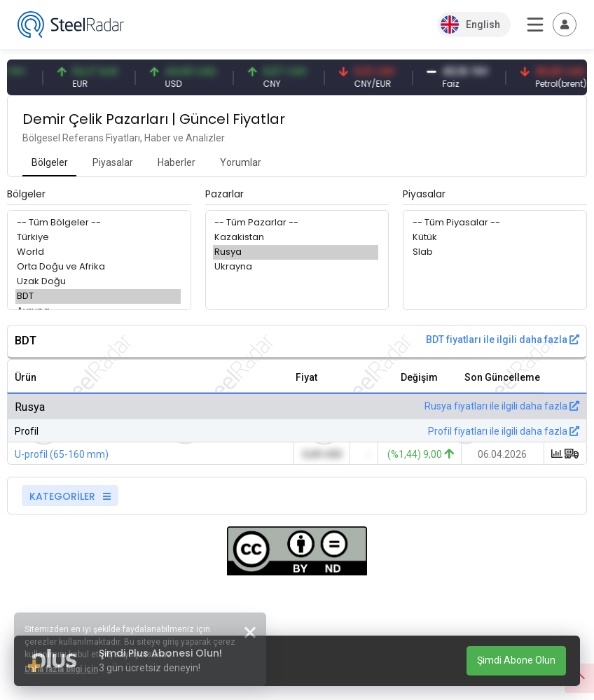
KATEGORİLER (70, 496)
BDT (98, 296)
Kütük (494, 238)
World (98, 252)
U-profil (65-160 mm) (62, 454)
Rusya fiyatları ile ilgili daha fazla (502, 406)
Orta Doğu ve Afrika (98, 267)
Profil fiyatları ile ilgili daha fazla (504, 431)
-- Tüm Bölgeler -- (98, 223)
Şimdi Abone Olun (516, 660)
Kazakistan (296, 238)
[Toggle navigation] (565, 24)
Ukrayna (296, 267)
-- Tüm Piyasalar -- (494, 223)
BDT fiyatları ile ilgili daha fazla (503, 339)
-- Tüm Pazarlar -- (296, 223)
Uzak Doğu (98, 282)
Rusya (296, 252)
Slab (494, 252)
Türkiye (98, 238)
